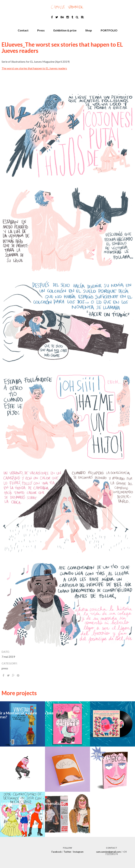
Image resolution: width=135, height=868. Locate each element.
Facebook (57, 852)
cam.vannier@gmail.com (108, 852)
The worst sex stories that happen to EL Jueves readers (34, 68)
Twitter (67, 852)
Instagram (78, 852)
